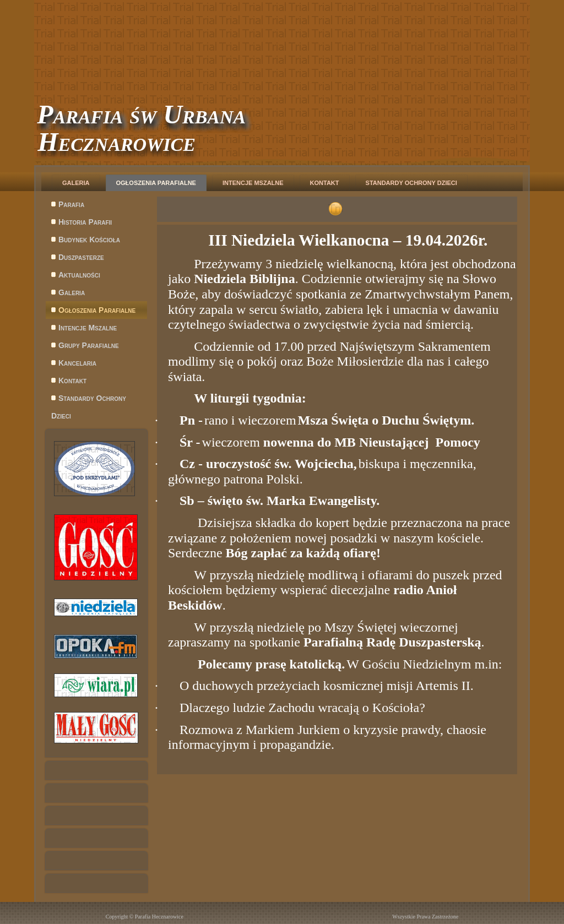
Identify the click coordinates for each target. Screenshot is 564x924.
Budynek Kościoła (89, 240)
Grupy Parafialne (89, 345)
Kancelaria (77, 363)
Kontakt (325, 183)
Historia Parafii (85, 222)
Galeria (76, 183)
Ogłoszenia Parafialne (156, 183)
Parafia (71, 204)
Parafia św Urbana (141, 114)
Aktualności (79, 275)
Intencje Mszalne (253, 183)
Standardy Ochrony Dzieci (411, 183)
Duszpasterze (81, 257)
